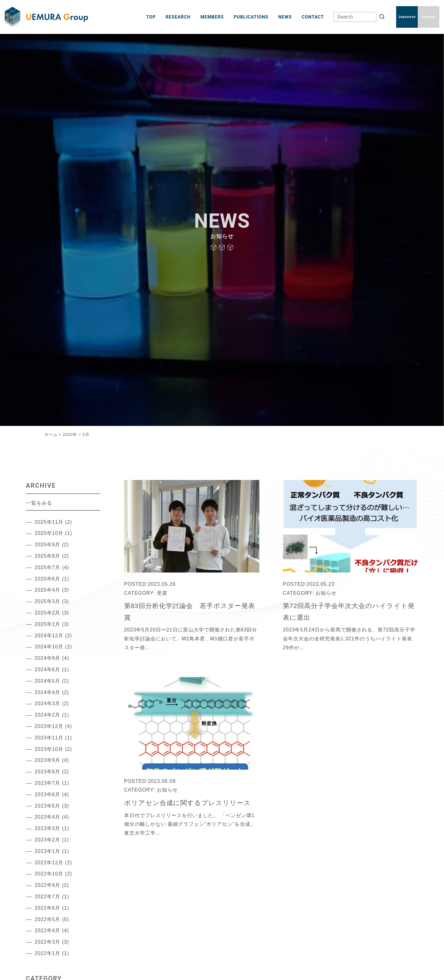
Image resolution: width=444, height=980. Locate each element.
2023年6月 (48, 794)
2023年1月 (48, 851)
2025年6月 (48, 579)
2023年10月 (49, 749)
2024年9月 (48, 658)
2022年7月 (48, 897)
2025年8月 (48, 556)
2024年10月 (49, 647)
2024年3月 (48, 703)
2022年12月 (49, 863)
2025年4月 (48, 590)
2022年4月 (48, 930)
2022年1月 (48, 953)
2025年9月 (48, 545)
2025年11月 (49, 522)
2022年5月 (48, 919)
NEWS (285, 17)
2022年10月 (49, 874)
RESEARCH (178, 17)
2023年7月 (48, 783)
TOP (151, 17)
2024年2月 (48, 715)
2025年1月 (48, 624)
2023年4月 (48, 817)
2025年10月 (49, 533)
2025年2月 (48, 613)
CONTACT (313, 17)
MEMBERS (212, 17)
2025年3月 (48, 601)
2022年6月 (48, 908)
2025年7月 (48, 567)
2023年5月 (48, 806)
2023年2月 (48, 840)
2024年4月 (48, 692)
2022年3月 (48, 942)
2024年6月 (48, 670)
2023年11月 (49, 738)
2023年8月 (48, 772)
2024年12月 (49, 636)
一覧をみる (39, 503)
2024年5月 (48, 681)
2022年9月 (48, 885)
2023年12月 (49, 726)
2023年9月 (48, 760)
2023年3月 (48, 828)
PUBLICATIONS (251, 17)
